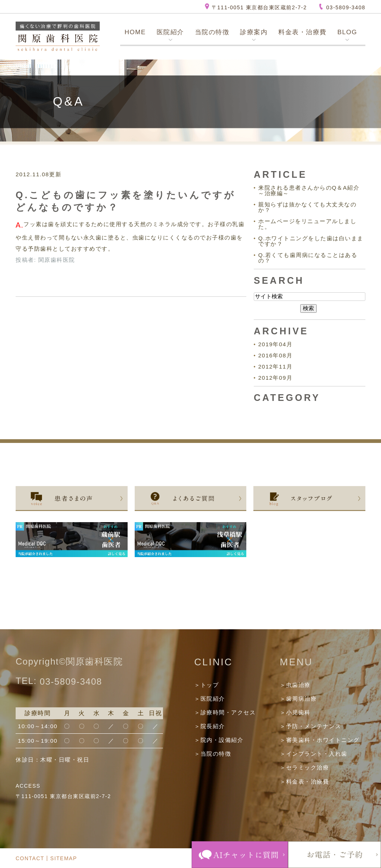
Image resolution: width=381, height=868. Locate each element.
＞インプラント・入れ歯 (314, 754)
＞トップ (206, 685)
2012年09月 (275, 378)
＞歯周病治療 (298, 699)
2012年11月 (275, 367)
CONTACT (30, 858)
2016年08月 (275, 355)
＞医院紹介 (210, 699)
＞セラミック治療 (304, 768)
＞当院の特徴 (213, 754)
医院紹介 (170, 32)
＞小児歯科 (295, 712)
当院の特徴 (212, 32)
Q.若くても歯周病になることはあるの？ (308, 258)
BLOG (347, 32)
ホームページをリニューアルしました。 (307, 224)
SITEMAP (64, 858)
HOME (135, 32)
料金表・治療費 (302, 32)
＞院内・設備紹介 (219, 740)
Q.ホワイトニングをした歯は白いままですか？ (311, 241)
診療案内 (254, 32)
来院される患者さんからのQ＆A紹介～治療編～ (309, 190)
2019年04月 (275, 344)
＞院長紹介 (210, 726)
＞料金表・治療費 (304, 782)
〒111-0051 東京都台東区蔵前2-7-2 (259, 7)
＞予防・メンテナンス (310, 726)
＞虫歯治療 (295, 685)
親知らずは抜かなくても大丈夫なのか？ (307, 207)
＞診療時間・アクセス (225, 712)
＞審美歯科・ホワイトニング (320, 740)
